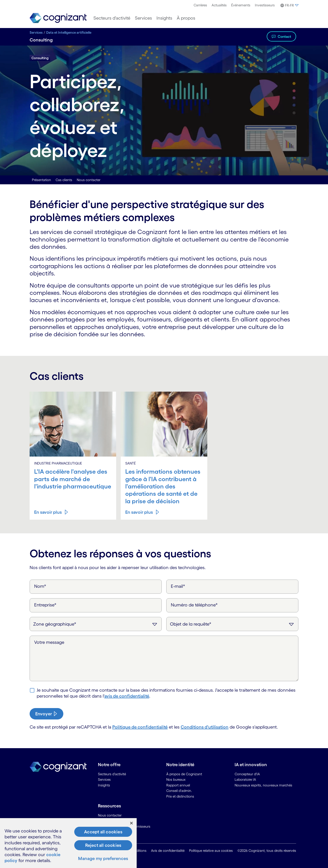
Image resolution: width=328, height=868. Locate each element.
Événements (241, 5)
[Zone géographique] (96, 624)
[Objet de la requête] (232, 624)
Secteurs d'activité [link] (112, 774)
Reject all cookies (103, 845)
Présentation (41, 180)
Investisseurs (265, 5)
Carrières (200, 5)
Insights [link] (104, 785)
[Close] (131, 823)
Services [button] (143, 18)
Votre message (49, 642)
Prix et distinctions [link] (180, 796)
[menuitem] (200, 5)
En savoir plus (48, 512)
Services (36, 32)
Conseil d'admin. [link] (179, 791)
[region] (68, 843)
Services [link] (104, 779)
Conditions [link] (138, 851)
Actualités (219, 5)
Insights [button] (164, 18)
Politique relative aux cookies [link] (211, 851)
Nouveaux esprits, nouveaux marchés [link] (263, 785)
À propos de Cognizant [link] (184, 774)
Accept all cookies (103, 832)
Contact (284, 36)
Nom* (40, 586)
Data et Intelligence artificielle (69, 32)
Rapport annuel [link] (178, 785)
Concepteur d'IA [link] (247, 774)
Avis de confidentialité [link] (168, 851)
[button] (289, 5)
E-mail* (178, 586)
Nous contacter (89, 180)
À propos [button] (186, 18)
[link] (58, 18)
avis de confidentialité (127, 696)
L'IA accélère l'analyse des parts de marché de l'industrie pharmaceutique (73, 479)
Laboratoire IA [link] (245, 779)
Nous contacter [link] (110, 815)
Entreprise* (45, 605)
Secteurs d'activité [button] (112, 18)
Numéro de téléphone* (194, 605)
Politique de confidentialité (140, 727)
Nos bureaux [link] (176, 779)
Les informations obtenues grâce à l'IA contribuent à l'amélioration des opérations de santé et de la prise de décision (163, 486)
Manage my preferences (103, 858)
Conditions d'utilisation (205, 727)
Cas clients (64, 180)
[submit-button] (46, 714)
